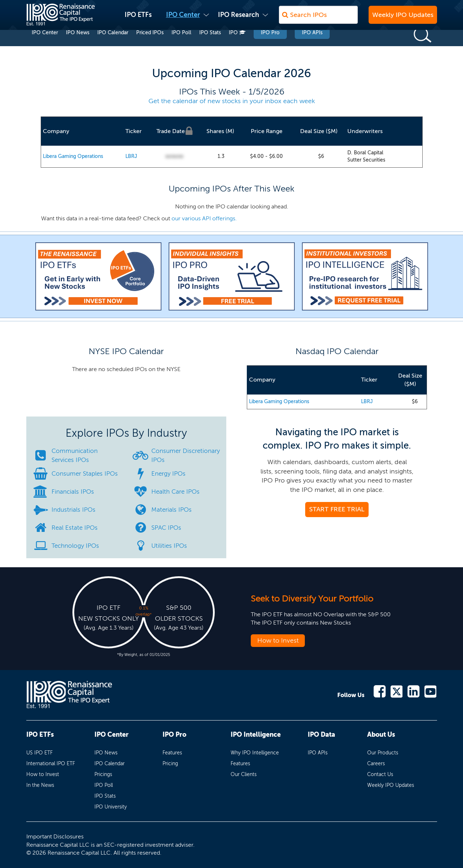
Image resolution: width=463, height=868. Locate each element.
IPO (237, 46)
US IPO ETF (39, 753)
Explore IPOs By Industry (126, 433)
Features (172, 753)
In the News (40, 785)
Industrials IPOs (74, 510)
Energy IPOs (168, 473)
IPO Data (321, 735)
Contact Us (380, 774)
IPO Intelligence (256, 735)
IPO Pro (270, 46)
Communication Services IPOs (75, 455)
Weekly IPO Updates (403, 18)
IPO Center (183, 18)
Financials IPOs (73, 492)
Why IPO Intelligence (255, 753)
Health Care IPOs (175, 492)
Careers (376, 764)
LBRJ (131, 156)
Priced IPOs (150, 46)
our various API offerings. (204, 218)
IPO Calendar (113, 46)
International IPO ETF (51, 764)
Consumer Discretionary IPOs (186, 455)
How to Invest (278, 640)
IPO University (111, 807)
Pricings (103, 774)
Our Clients (244, 774)
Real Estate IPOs (75, 528)
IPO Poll (181, 46)
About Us (381, 735)
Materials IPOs (172, 510)
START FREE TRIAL (337, 509)
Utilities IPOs (169, 546)
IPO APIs (312, 46)
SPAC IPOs (166, 528)
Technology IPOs (75, 546)
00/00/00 (174, 157)
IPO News (78, 46)
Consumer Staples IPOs (85, 473)
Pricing (170, 764)
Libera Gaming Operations (73, 156)
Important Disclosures (55, 836)
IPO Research (239, 18)
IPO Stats (210, 46)
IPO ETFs (138, 18)
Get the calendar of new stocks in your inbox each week (232, 101)
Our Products (383, 753)
